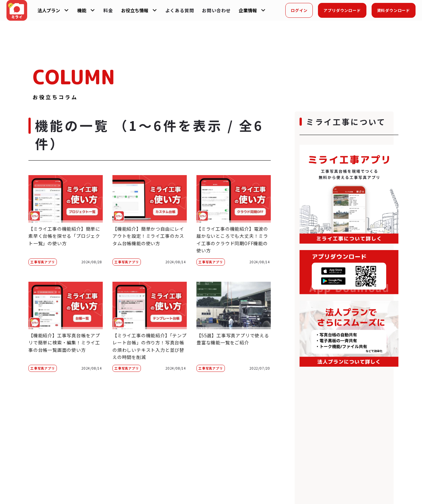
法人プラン (49, 10)
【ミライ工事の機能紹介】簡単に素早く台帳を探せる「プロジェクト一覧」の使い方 (64, 236)
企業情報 (248, 10)
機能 (82, 10)
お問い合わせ (216, 10)
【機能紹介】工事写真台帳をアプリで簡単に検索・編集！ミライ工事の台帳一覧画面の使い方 (64, 343)
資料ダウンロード (394, 10)
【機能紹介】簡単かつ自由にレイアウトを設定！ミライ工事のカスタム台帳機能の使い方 (148, 236)
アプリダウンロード (342, 10)
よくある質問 (180, 10)
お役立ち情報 (135, 10)
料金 (108, 10)
